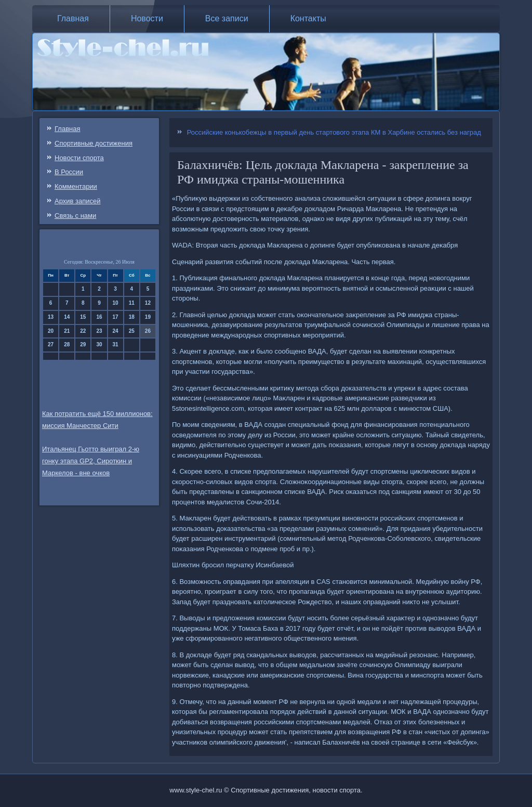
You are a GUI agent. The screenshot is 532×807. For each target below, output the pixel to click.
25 (132, 331)
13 (51, 317)
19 (148, 317)
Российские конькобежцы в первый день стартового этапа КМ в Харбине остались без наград (334, 132)
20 (51, 331)
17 (116, 317)
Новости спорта (79, 158)
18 (132, 317)
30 (99, 344)
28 (67, 344)
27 (51, 344)
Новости (147, 18)
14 (67, 317)
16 (99, 317)
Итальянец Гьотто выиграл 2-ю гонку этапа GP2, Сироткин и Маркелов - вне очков (91, 461)
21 (67, 331)
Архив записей (78, 201)
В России (69, 172)
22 (83, 331)
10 (116, 303)
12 (148, 303)
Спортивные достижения (94, 143)
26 (148, 331)
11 (132, 303)
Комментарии (76, 186)
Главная (73, 18)
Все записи (227, 18)
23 (99, 331)
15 (83, 317)
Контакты (308, 18)
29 (83, 344)
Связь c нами (75, 216)
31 (116, 344)
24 (116, 331)
